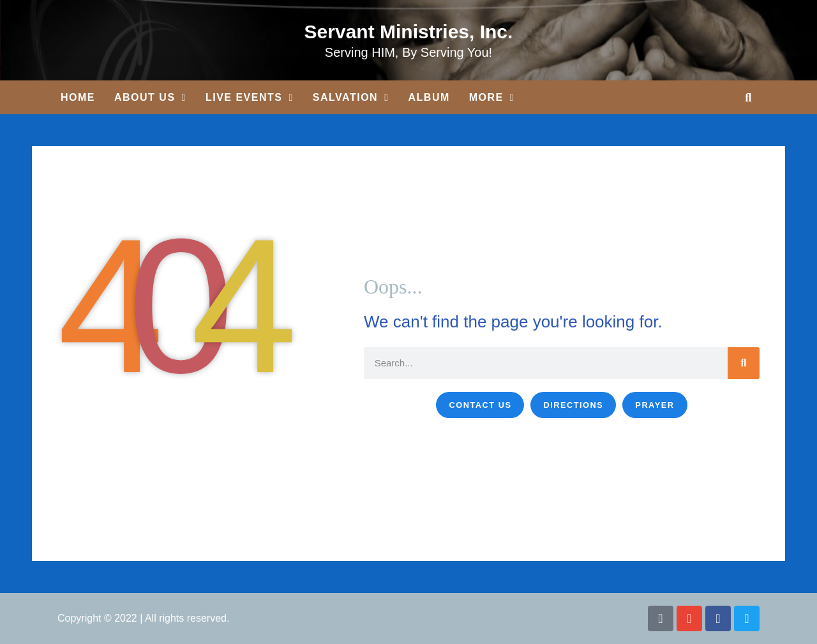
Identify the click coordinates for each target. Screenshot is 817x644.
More (492, 98)
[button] (748, 97)
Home (78, 97)
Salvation (351, 98)
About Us (150, 98)
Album (429, 97)
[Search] (744, 363)
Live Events (250, 98)
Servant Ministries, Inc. (409, 32)
